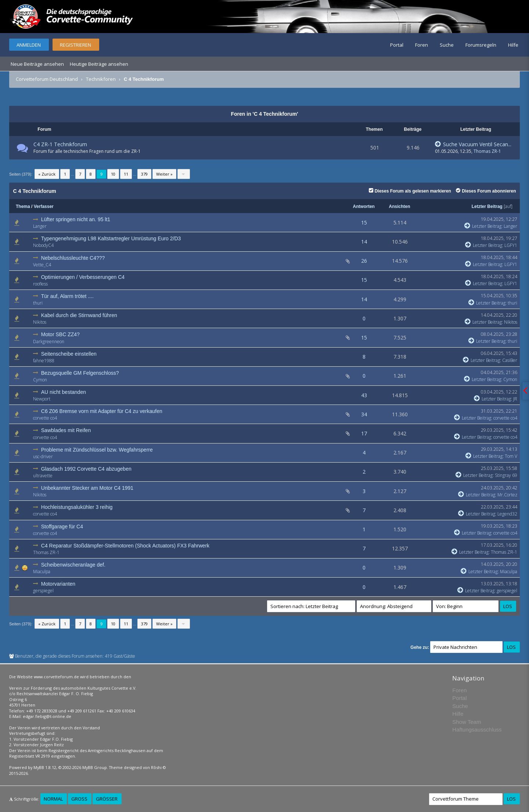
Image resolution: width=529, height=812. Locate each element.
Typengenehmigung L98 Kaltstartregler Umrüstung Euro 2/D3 (111, 238)
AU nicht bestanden (64, 392)
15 (364, 222)
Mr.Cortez (507, 495)
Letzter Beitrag (487, 206)
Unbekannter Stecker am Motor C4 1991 (87, 488)
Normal (53, 799)
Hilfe (513, 45)
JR (515, 399)
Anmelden (29, 45)
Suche (447, 45)
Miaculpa (42, 572)
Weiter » (164, 174)
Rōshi (156, 767)
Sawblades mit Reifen (66, 430)
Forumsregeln (481, 45)
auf (508, 206)
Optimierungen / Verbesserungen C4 (83, 277)
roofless (40, 284)
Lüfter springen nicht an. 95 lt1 (76, 219)
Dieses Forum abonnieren (486, 191)
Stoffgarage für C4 (62, 527)
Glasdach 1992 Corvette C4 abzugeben (86, 469)
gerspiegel (43, 591)
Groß (79, 799)
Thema (23, 206)
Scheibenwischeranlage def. (73, 565)
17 (364, 433)
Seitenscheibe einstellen (69, 354)
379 (144, 174)
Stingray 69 (506, 475)
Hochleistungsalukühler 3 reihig (77, 507)
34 (364, 414)
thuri (38, 303)
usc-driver (43, 457)
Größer (107, 799)
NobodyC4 (43, 245)
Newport (42, 399)
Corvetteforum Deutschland (47, 79)
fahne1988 (44, 361)
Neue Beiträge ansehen (37, 64)
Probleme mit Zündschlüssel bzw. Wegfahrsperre (97, 450)
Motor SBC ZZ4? (60, 334)
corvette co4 (45, 418)
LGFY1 (511, 245)
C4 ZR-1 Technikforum (60, 144)
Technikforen (101, 79)
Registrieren (75, 45)
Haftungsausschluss (477, 730)
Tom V (511, 456)
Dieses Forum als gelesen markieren (410, 191)
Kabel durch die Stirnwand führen (79, 315)
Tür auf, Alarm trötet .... (67, 296)
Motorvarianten (58, 584)
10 (113, 174)
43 (364, 395)
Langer (40, 226)
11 (126, 174)
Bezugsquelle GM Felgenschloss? (80, 373)
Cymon (40, 380)
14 (364, 242)
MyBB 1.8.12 (45, 767)
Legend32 (507, 514)
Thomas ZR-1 (487, 151)
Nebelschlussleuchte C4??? (73, 258)
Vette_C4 (42, 265)
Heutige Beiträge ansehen (99, 64)
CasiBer (510, 360)
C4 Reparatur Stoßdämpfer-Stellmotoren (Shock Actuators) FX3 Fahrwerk (125, 546)
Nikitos (40, 322)
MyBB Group (95, 767)
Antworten (364, 206)
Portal (397, 45)
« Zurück (47, 174)
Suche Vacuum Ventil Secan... (473, 144)
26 (364, 261)
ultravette (43, 476)
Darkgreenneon (49, 342)
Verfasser (44, 206)
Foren (422, 45)
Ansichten (400, 206)
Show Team (467, 722)
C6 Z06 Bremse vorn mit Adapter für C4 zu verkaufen (102, 411)
